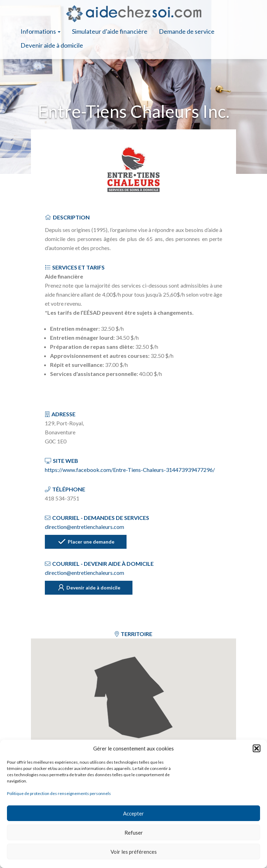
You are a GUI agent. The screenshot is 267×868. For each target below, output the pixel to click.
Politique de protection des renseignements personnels (59, 793)
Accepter (133, 813)
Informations (41, 31)
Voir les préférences (134, 852)
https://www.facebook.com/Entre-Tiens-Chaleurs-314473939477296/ (130, 470)
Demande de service (187, 31)
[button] (257, 748)
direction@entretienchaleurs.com (84, 527)
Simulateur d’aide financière (110, 31)
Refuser (134, 833)
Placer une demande (86, 542)
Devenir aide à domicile (52, 45)
